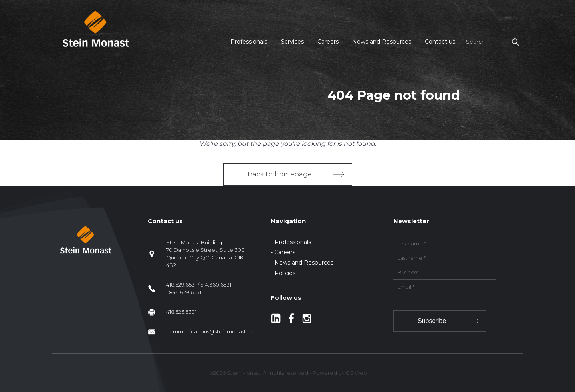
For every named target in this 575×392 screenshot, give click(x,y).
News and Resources (382, 42)
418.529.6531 (181, 285)
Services (292, 42)
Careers (328, 42)
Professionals (249, 42)
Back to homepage (280, 174)
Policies (285, 273)
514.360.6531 (216, 285)
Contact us (440, 42)
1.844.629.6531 (184, 292)
